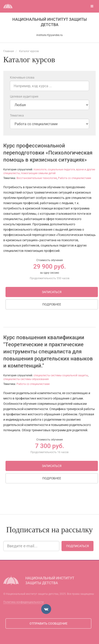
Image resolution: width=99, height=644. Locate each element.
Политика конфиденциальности (23, 602)
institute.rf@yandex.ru (49, 35)
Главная (9, 51)
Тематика (17, 115)
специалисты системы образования (26, 379)
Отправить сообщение (49, 623)
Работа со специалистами (75, 178)
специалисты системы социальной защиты (61, 375)
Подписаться (78, 546)
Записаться (52, 292)
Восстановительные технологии (37, 178)
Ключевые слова (22, 77)
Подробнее (52, 304)
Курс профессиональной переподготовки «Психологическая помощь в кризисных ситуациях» (48, 153)
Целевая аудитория (24, 96)
